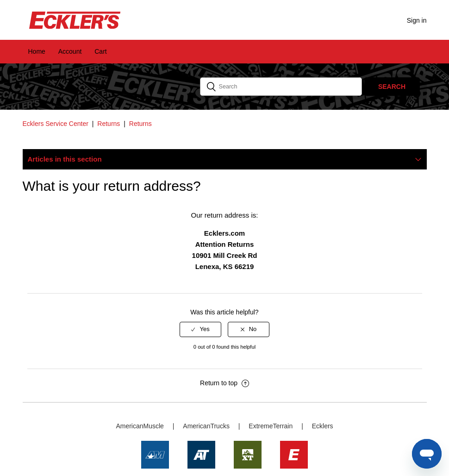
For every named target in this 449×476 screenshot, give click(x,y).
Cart (100, 51)
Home (37, 51)
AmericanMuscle (140, 426)
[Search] (281, 87)
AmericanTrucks (206, 426)
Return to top (224, 383)
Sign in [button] (417, 20)
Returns (109, 124)
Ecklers (323, 426)
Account (70, 51)
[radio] (200, 329)
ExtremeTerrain (271, 426)
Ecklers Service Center (56, 124)
